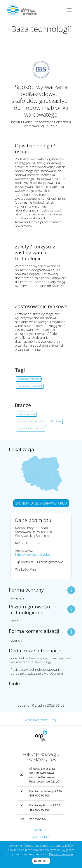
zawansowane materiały (30, 386)
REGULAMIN (41, 837)
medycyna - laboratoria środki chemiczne (39, 421)
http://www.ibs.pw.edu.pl (34, 554)
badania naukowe (26, 414)
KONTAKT (41, 830)
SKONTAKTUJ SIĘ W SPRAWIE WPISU (41, 503)
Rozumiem (42, 861)
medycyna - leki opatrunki (31, 428)
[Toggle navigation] (69, 10)
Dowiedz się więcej (61, 854)
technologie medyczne (29, 379)
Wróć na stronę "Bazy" (41, 720)
